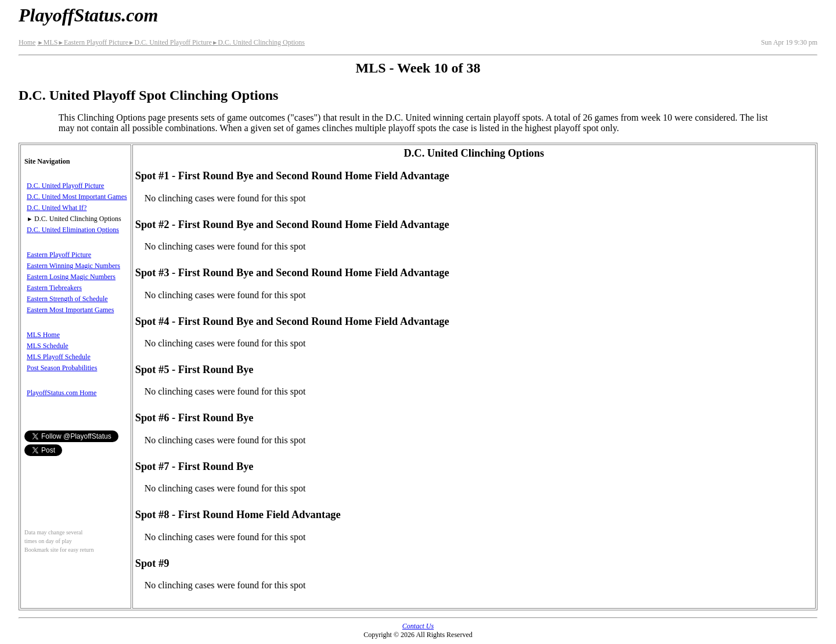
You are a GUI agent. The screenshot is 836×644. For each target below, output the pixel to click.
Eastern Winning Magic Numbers (73, 266)
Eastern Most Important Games (70, 310)
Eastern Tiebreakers (54, 288)
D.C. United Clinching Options (258, 42)
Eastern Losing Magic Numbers (71, 277)
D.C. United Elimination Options (73, 230)
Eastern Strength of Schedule (67, 299)
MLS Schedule (48, 346)
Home (27, 42)
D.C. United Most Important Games (77, 197)
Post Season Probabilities (62, 368)
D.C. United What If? (57, 208)
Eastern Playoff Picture (93, 42)
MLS (47, 42)
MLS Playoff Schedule (59, 357)
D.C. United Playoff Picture (170, 42)
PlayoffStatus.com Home (62, 393)
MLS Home (43, 335)
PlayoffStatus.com (88, 15)
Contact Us (418, 626)
